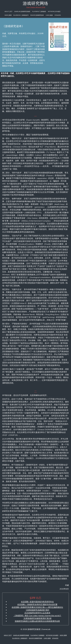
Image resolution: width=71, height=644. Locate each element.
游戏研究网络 (35, 3)
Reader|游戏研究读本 (37, 15)
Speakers (58, 15)
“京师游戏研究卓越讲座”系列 (37, 610)
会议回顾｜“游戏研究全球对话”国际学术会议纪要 (37, 604)
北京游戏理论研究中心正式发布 (37, 613)
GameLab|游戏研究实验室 (22, 11)
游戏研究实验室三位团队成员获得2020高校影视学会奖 (37, 621)
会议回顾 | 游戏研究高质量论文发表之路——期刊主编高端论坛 (37, 607)
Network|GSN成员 (54, 11)
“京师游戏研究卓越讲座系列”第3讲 (37, 618)
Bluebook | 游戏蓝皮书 (21, 15)
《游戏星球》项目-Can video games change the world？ (37, 616)
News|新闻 (8, 15)
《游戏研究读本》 (13, 26)
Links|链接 (49, 15)
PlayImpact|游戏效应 (39, 11)
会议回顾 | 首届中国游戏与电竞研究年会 (37, 602)
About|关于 (8, 11)
